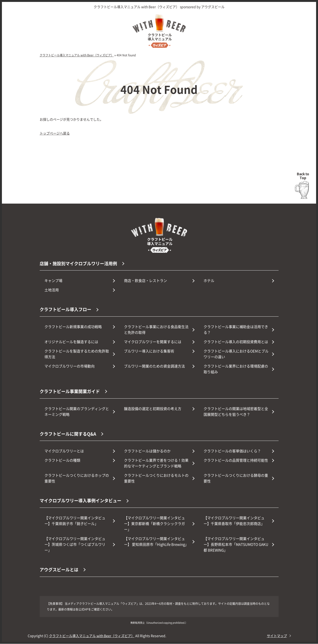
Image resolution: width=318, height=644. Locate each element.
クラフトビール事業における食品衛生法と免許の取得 (156, 330)
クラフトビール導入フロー (65, 309)
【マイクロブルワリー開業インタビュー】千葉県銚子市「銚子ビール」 (75, 521)
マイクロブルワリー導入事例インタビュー (81, 501)
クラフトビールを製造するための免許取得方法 (77, 354)
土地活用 (52, 290)
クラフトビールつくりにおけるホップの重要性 (77, 479)
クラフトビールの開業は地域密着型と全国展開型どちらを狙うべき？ (236, 412)
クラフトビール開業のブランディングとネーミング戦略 (77, 412)
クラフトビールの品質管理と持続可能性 (236, 461)
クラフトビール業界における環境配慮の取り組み (236, 369)
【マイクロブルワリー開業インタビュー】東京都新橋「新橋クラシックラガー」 (154, 524)
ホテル (209, 281)
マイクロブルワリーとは (64, 451)
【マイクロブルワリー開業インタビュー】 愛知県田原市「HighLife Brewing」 (156, 542)
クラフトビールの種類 (62, 461)
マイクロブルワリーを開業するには (153, 342)
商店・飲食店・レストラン (146, 281)
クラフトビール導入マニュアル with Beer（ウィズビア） (92, 636)
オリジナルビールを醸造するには (71, 342)
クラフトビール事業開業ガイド (70, 391)
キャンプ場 (53, 281)
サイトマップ (277, 636)
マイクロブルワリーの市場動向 (70, 366)
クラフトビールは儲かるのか (147, 451)
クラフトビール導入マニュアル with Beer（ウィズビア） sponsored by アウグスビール (159, 7)
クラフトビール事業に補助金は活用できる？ (236, 330)
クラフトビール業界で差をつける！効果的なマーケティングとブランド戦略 (156, 463)
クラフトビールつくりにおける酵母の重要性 (236, 479)
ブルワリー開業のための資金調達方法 (154, 366)
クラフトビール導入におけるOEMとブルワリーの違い (236, 354)
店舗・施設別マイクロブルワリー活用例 (78, 263)
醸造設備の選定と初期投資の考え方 (153, 409)
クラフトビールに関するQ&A (68, 434)
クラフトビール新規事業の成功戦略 (73, 327)
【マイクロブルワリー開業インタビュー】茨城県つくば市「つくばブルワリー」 (75, 544)
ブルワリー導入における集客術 (149, 351)
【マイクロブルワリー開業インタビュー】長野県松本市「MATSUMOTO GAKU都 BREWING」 (236, 544)
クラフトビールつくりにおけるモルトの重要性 (156, 479)
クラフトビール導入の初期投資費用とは (236, 342)
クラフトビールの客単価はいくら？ (232, 451)
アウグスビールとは (59, 570)
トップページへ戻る (55, 133)
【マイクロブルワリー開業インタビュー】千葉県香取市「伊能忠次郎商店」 (234, 521)
